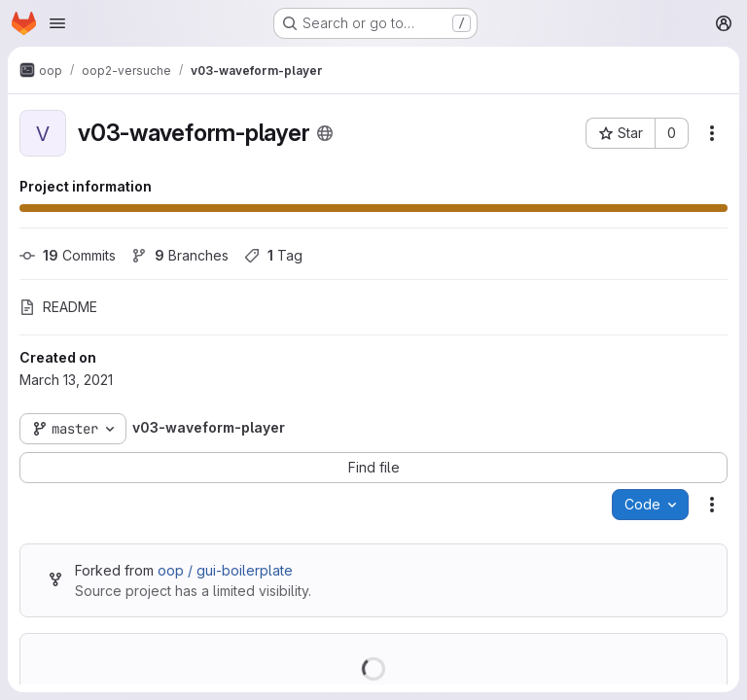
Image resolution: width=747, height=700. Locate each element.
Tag (273, 255)
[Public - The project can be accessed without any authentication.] (325, 133)
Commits (68, 255)
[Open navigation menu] (57, 23)
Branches (180, 255)
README (58, 307)
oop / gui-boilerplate (225, 570)
